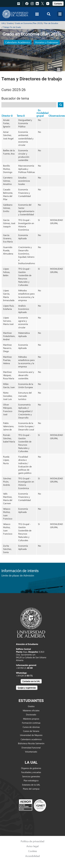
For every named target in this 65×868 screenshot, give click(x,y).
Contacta (58, 4)
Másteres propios (31, 719)
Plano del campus (31, 789)
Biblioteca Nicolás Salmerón (31, 743)
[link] (58, 3)
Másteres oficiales (31, 710)
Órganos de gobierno (31, 768)
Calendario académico (31, 739)
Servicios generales (31, 776)
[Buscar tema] (61, 105)
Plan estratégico (31, 780)
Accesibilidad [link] (33, 856)
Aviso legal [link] (32, 846)
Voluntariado (31, 752)
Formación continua (31, 723)
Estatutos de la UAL (31, 785)
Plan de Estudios (51, 23)
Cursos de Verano (31, 731)
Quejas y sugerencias (27, 688)
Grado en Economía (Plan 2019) (29, 23)
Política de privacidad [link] (32, 841)
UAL (3, 23)
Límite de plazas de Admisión (18, 575)
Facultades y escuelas (31, 772)
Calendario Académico (18, 42)
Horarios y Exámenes (47, 42)
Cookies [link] (33, 851)
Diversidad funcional (31, 748)
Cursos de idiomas (31, 727)
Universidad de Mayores (31, 735)
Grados (10, 23)
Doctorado (31, 715)
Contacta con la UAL (31, 681)
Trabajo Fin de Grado (12, 27)
